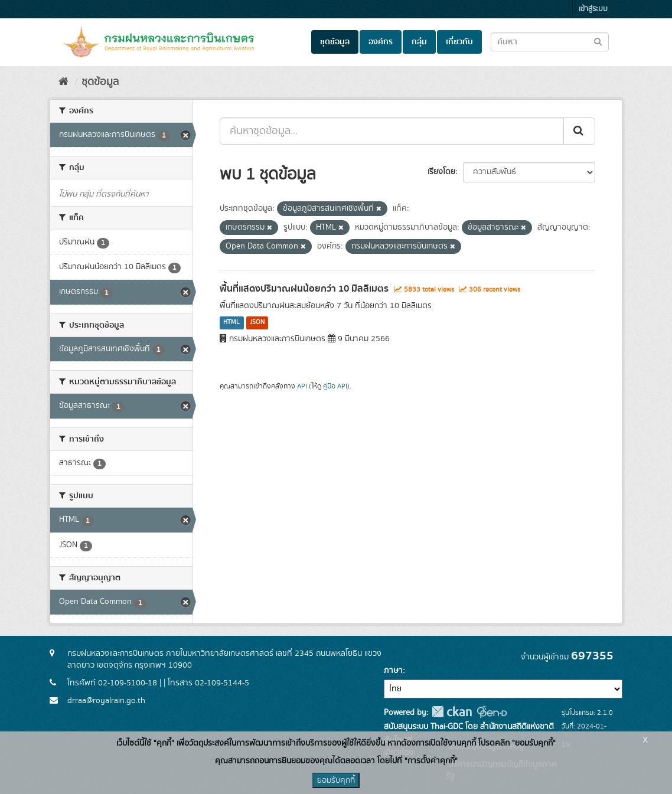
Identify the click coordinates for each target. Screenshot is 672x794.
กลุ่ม (419, 42)
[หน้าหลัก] (63, 82)
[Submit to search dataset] (598, 41)
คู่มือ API (335, 386)
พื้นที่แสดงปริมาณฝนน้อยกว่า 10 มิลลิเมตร (304, 289)
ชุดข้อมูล (335, 42)
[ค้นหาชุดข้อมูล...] (392, 131)
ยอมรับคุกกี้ (336, 780)
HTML (231, 323)
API (302, 386)
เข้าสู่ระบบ (593, 9)
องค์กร (381, 42)
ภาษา (393, 671)
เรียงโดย (441, 172)
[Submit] (579, 131)
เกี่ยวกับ (459, 42)
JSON (257, 323)
